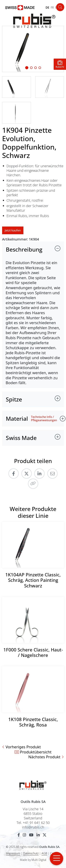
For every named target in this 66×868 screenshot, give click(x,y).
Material (17, 419)
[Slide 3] (40, 68)
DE (47, 8)
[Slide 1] (27, 68)
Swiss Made (21, 438)
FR (52, 8)
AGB (44, 853)
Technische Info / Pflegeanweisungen (44, 419)
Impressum (13, 853)
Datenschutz (31, 853)
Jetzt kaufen (13, 230)
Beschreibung (24, 249)
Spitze (14, 399)
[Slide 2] (36, 68)
